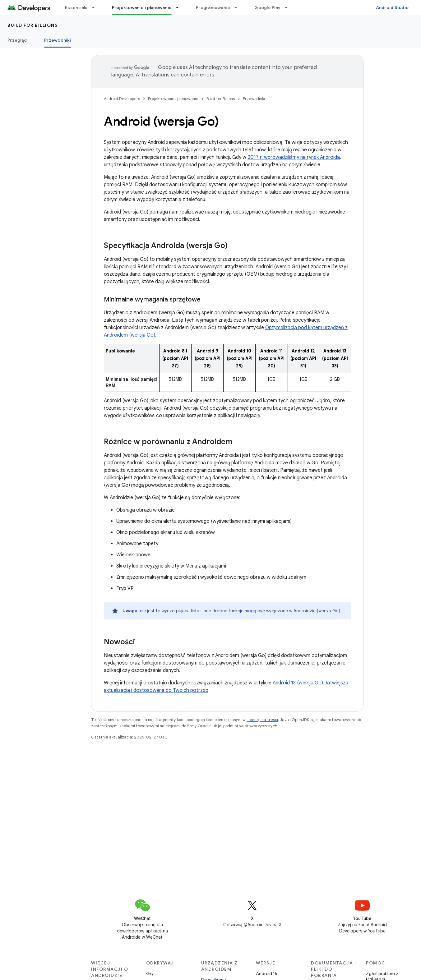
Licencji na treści (262, 720)
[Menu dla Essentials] (96, 7)
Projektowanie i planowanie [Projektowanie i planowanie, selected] (142, 7)
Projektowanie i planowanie (173, 99)
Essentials (76, 7)
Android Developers (122, 99)
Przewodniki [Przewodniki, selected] (58, 40)
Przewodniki (254, 99)
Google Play (267, 7)
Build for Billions (32, 25)
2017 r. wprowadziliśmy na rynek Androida (294, 157)
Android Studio (392, 7)
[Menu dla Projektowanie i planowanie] (180, 7)
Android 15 (267, 973)
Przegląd (17, 40)
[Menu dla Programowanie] (238, 7)
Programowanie (213, 7)
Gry (150, 973)
